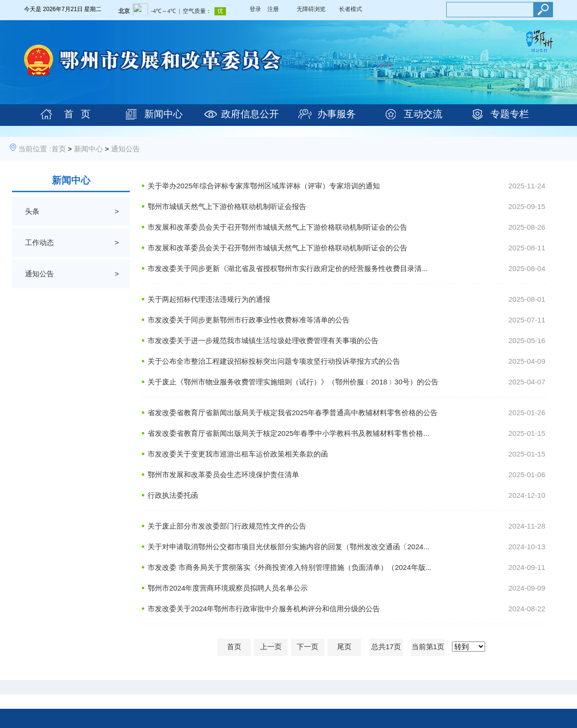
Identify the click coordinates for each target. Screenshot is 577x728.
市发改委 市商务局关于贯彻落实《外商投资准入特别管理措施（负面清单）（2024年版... (289, 567)
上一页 (271, 647)
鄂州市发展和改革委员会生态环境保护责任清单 (223, 475)
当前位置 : (35, 149)
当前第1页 (428, 647)
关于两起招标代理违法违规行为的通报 (209, 299)
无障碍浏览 (311, 9)
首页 (59, 149)
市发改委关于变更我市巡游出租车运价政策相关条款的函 (238, 454)
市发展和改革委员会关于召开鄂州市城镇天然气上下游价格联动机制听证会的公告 (277, 227)
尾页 (344, 647)
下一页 (307, 647)
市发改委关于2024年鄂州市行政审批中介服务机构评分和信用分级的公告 (264, 609)
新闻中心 (163, 114)
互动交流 (423, 114)
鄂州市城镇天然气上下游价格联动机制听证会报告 (227, 206)
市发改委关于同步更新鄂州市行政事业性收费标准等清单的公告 (249, 320)
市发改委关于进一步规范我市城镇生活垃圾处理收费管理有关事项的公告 (263, 340)
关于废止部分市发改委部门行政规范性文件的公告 (227, 526)
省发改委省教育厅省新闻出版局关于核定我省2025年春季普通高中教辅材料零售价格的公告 (293, 413)
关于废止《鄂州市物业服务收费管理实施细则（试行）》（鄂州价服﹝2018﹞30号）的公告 (293, 382)
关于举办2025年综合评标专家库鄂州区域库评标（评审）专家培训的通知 (264, 186)
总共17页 (386, 647)
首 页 (77, 114)
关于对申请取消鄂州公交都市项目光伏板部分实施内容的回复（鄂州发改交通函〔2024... (288, 547)
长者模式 (351, 9)
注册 (273, 9)
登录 (255, 9)
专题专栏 (510, 114)
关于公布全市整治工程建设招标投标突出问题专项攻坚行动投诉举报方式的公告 (274, 361)
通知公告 (125, 149)
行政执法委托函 (173, 495)
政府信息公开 (250, 114)
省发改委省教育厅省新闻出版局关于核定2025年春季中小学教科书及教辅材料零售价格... (288, 433)
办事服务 (337, 114)
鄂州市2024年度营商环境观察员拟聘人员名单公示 (228, 588)
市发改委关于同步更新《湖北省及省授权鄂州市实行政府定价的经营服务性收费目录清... (288, 268)
